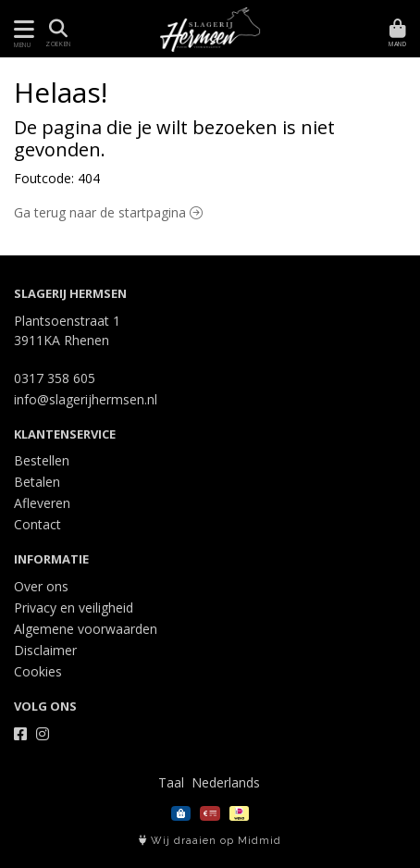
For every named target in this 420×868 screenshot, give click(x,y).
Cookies (38, 671)
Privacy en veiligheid (74, 608)
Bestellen (42, 460)
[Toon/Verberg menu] (21, 29)
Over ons (41, 586)
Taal (171, 782)
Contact (37, 524)
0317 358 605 (55, 378)
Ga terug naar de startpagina (108, 212)
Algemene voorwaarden (86, 629)
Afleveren (42, 503)
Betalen (37, 482)
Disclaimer (45, 650)
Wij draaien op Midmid (210, 841)
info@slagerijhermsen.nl (86, 399)
